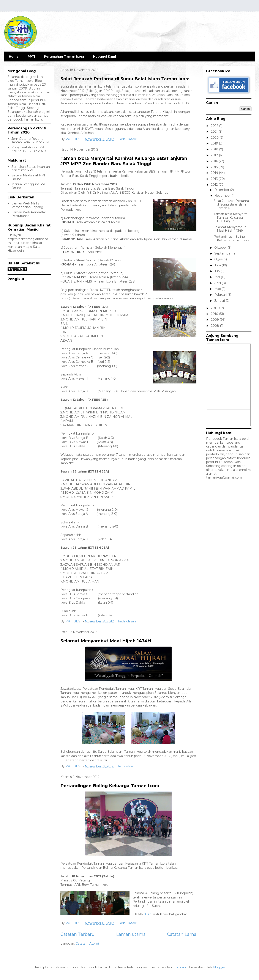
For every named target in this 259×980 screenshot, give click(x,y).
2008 (215, 326)
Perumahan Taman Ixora (64, 57)
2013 (215, 179)
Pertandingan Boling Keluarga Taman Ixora (110, 786)
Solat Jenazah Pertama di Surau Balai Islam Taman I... (231, 204)
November (223, 196)
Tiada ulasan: (128, 139)
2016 (215, 161)
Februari (221, 295)
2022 (215, 126)
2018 (215, 149)
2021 (215, 132)
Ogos (219, 259)
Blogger (219, 967)
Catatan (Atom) (87, 944)
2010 (215, 314)
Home (14, 57)
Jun (217, 271)
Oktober (221, 248)
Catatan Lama (182, 934)
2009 (215, 320)
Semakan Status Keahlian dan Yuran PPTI (31, 169)
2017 (215, 155)
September (223, 253)
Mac (218, 289)
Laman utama (131, 934)
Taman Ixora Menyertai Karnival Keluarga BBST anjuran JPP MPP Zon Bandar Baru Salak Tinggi (124, 161)
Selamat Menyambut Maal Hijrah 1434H (106, 641)
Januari (220, 301)
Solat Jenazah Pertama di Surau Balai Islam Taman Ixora (125, 79)
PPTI (31, 57)
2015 (215, 167)
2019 (215, 143)
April (218, 283)
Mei (218, 277)
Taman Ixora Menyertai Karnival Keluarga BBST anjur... (231, 218)
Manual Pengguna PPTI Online (30, 186)
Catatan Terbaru (77, 934)
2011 (215, 308)
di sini (148, 914)
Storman (179, 967)
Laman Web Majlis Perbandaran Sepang (27, 205)
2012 (215, 185)
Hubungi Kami (104, 57)
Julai (218, 265)
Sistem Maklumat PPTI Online (29, 177)
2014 (215, 173)
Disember (222, 190)
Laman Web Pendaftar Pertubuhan (29, 214)
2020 (215, 138)
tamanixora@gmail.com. (224, 477)
